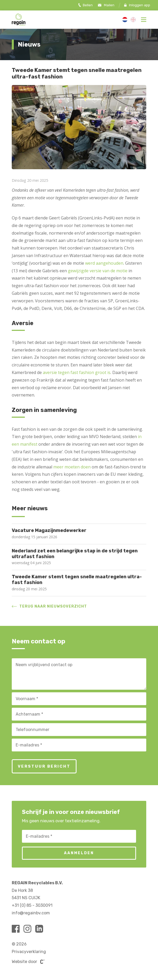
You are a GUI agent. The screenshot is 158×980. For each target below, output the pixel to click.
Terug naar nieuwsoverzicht (49, 607)
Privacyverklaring (29, 952)
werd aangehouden (104, 263)
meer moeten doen (72, 467)
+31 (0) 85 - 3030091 (32, 905)
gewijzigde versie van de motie (98, 271)
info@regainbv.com (31, 913)
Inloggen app (137, 5)
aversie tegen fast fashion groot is (77, 372)
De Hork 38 (22, 890)
